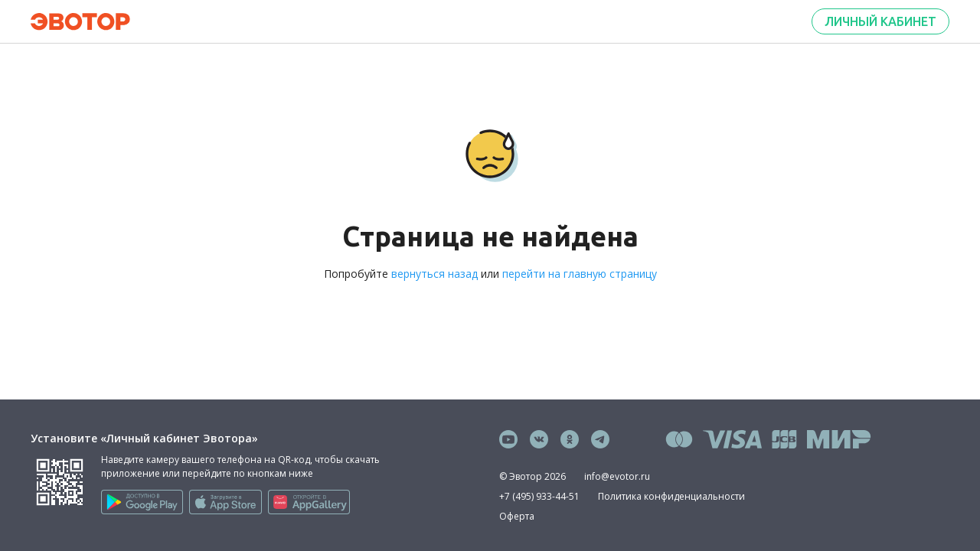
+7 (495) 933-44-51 (539, 496)
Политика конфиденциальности (671, 496)
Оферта (517, 516)
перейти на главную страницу (580, 274)
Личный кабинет (880, 21)
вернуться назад (434, 274)
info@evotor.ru (617, 476)
